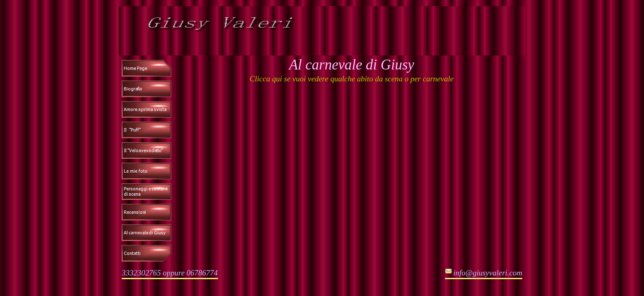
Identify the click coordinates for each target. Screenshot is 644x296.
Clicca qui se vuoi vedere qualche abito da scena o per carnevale (352, 79)
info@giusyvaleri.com (488, 273)
